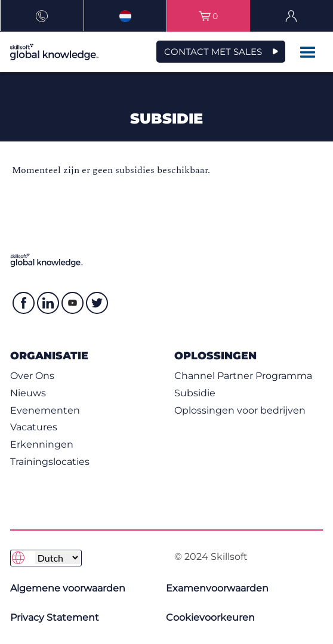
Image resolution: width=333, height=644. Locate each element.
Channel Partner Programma (243, 376)
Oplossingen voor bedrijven (240, 410)
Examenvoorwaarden (217, 588)
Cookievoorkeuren (210, 617)
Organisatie (49, 355)
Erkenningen (42, 444)
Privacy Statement (55, 617)
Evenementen (45, 410)
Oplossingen (215, 355)
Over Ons (32, 376)
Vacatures (34, 427)
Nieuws (28, 393)
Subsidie (195, 393)
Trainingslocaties (50, 462)
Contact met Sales (213, 52)
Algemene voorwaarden (68, 588)
